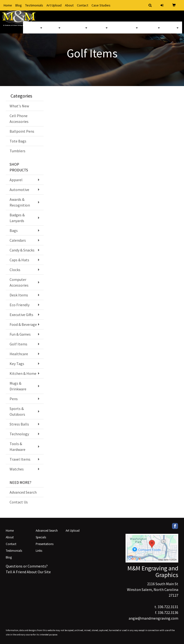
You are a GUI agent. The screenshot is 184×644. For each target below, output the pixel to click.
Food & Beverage (23, 324)
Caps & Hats (19, 260)
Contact (83, 5)
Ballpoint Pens (22, 131)
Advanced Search (23, 492)
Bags (55, 31)
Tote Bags (18, 141)
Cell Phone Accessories (19, 119)
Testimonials (34, 5)
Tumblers (17, 151)
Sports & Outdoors (17, 411)
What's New (19, 106)
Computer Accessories (19, 282)
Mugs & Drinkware (18, 386)
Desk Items (19, 295)
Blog (19, 5)
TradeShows (126, 31)
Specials (41, 537)
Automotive (19, 190)
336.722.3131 (168, 607)
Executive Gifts (21, 315)
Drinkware (77, 31)
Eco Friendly (20, 305)
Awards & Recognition (20, 202)
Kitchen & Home (23, 373)
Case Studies (101, 5)
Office (101, 31)
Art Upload (54, 5)
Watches (17, 469)
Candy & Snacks (22, 250)
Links (39, 551)
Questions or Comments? (27, 566)
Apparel (34, 31)
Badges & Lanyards (17, 218)
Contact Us (19, 502)
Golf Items (18, 344)
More (173, 31)
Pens (14, 399)
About (69, 5)
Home (8, 5)
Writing (152, 31)
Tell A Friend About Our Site (28, 572)
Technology (19, 434)
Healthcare (19, 354)
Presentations (45, 544)
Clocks (15, 270)
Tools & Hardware (17, 447)
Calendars (18, 240)
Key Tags (17, 364)
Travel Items (20, 459)
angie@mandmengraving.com (153, 618)
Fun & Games (20, 334)
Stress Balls (19, 424)
